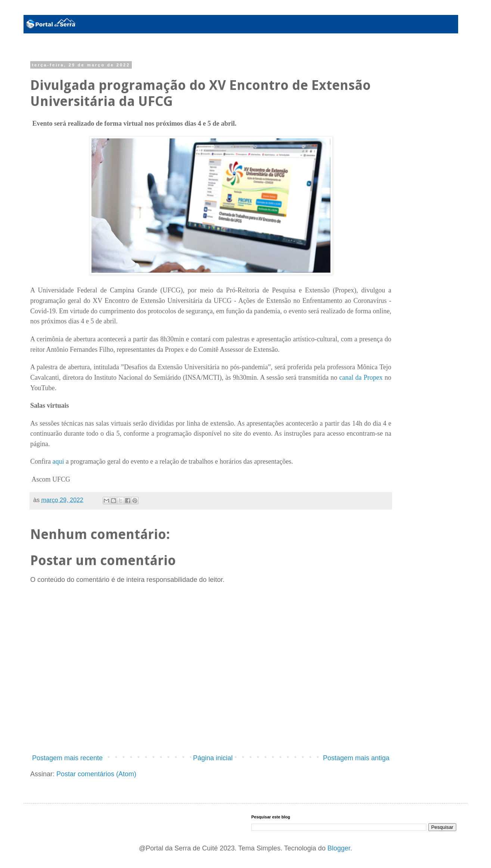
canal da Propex (361, 377)
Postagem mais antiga (356, 758)
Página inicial (213, 758)
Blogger (339, 848)
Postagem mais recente (67, 758)
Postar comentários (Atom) (96, 774)
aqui (58, 461)
